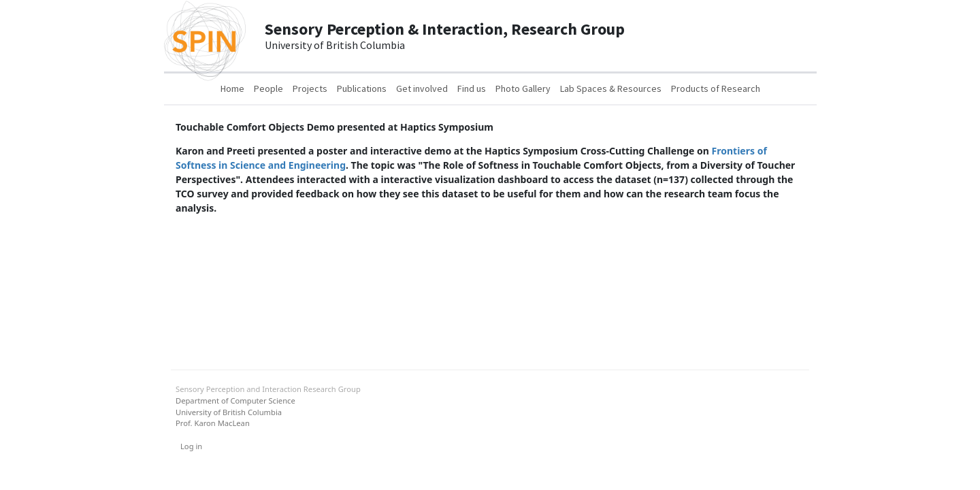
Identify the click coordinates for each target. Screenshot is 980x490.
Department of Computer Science (235, 401)
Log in (191, 446)
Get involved (422, 88)
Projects (310, 88)
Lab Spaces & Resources (611, 88)
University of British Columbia (229, 412)
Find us (472, 88)
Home (232, 88)
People (268, 88)
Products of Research (716, 88)
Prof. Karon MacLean (213, 423)
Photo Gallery (523, 88)
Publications (362, 88)
